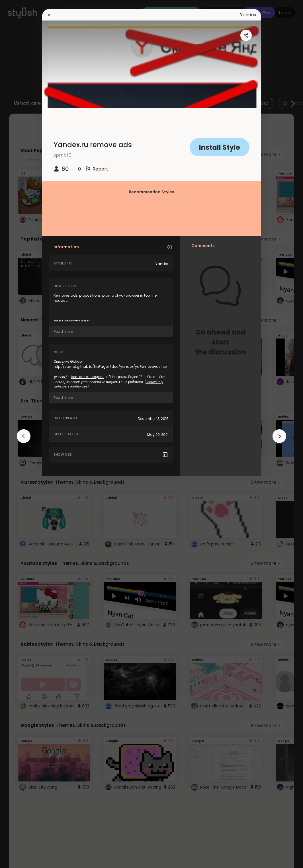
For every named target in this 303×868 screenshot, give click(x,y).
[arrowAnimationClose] (24, 436)
